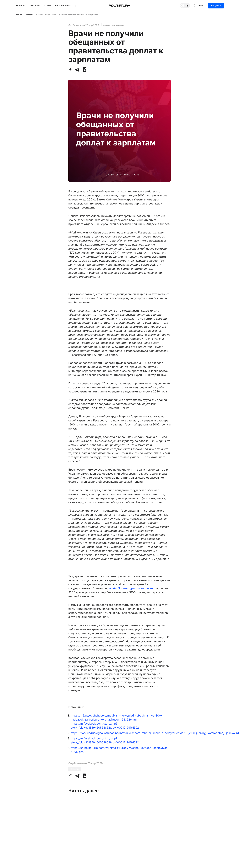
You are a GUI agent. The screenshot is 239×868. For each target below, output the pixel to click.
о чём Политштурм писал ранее (131, 588)
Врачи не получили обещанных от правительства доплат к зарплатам (67, 15)
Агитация (35, 5)
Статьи (48, 5)
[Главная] (120, 6)
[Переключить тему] (185, 6)
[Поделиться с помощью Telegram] (77, 70)
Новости (21, 5)
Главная (19, 15)
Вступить (216, 5)
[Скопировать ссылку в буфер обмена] (71, 70)
